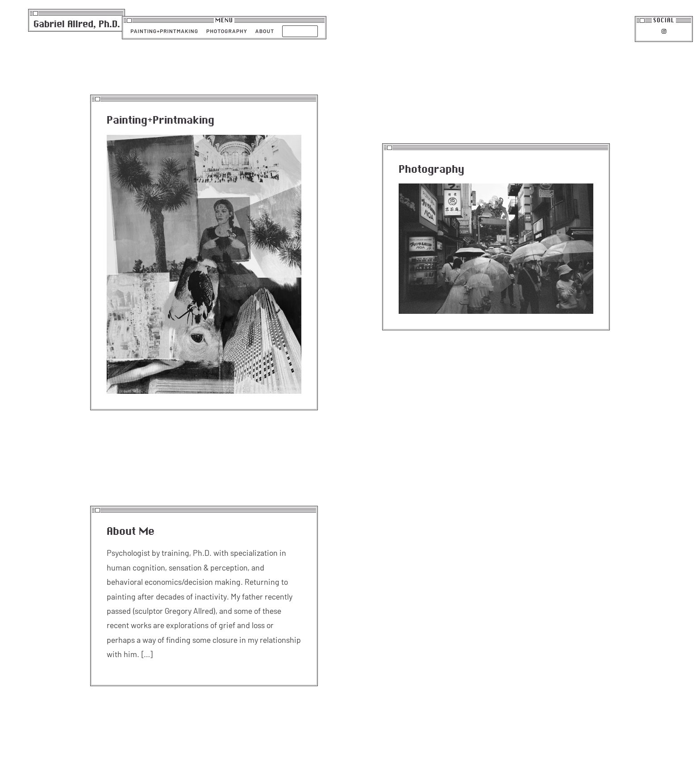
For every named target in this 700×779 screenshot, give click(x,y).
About (265, 31)
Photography (227, 31)
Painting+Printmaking (164, 31)
